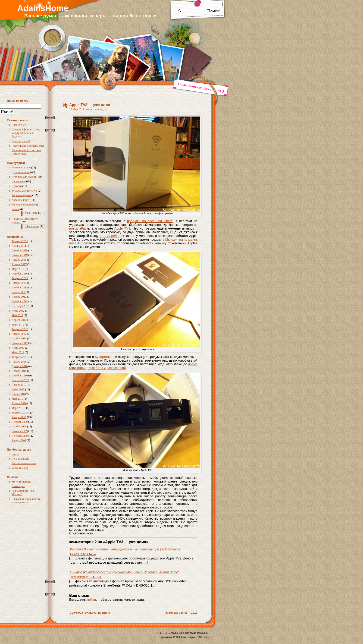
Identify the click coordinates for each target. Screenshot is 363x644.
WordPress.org (20, 468)
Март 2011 (18, 352)
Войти (15, 454)
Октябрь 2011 (20, 343)
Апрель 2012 (19, 320)
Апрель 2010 (19, 403)
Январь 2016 (19, 283)
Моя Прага (31, 213)
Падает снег (19, 125)
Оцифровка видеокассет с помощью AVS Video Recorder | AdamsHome (124, 572)
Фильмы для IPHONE (24, 191)
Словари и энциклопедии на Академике (26, 501)
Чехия (15, 209)
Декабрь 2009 (20, 422)
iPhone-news (32, 226)
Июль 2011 (18, 348)
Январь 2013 (19, 292)
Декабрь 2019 (20, 250)
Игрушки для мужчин (24, 177)
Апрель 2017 (19, 264)
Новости (17, 186)
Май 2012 (17, 315)
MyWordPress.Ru (21, 482)
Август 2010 (19, 385)
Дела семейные (21, 172)
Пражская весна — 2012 (181, 613)
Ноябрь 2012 (19, 297)
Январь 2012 (19, 334)
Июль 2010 (18, 389)
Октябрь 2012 (20, 301)
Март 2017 (18, 269)
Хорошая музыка (22, 195)
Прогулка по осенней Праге (28, 146)
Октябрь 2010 (20, 376)
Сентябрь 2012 (20, 306)
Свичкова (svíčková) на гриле (90, 613)
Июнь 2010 (18, 394)
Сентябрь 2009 (20, 436)
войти (92, 600)
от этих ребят (110, 236)
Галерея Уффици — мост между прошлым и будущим (27, 133)
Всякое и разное (21, 167)
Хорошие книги (21, 200)
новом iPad (78, 228)
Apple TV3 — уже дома (90, 105)
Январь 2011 (19, 362)
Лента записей (20, 459)
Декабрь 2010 (20, 366)
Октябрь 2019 (20, 255)
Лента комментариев (24, 463)
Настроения (19, 181)
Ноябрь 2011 (19, 338)
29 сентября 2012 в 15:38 (86, 577)
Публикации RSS (169, 637)
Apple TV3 (122, 228)
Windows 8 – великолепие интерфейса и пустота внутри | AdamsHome (125, 549)
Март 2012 (18, 325)
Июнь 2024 (18, 246)
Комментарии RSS (191, 637)
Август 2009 (19, 440)
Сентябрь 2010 (20, 380)
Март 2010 (18, 408)
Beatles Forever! (21, 141)
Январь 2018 (19, 260)
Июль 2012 (18, 311)
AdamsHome (43, 8)
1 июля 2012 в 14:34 (83, 554)
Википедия (18, 486)
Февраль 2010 (20, 413)
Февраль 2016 (20, 278)
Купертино (103, 357)
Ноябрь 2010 (19, 371)
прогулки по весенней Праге (150, 221)
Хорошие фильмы (22, 205)
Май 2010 (17, 399)
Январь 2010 (19, 417)
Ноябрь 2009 (19, 426)
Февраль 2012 (20, 329)
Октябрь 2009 (20, 431)
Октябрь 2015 (20, 287)
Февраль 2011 (20, 357)
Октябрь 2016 (20, 274)
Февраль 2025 (20, 241)
